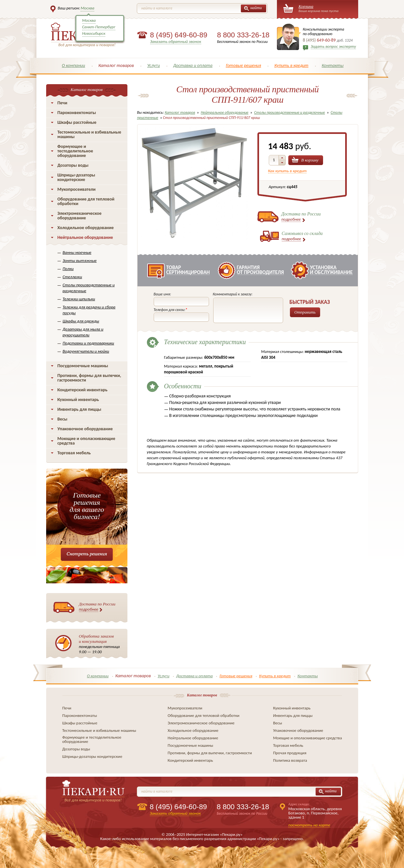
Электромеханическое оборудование (80, 216)
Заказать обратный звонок (176, 41)
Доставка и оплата (193, 65)
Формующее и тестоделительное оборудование (75, 151)
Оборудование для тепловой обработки (86, 201)
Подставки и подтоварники (89, 343)
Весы (63, 419)
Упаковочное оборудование (85, 429)
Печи (63, 103)
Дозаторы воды (73, 165)
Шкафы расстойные (77, 122)
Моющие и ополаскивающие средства (86, 441)
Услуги (154, 65)
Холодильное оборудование (86, 228)
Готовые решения (244, 65)
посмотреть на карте (309, 825)
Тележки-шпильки (79, 299)
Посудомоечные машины (83, 366)
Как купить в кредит (287, 171)
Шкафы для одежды (81, 321)
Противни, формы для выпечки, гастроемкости (89, 378)
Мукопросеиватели (77, 189)
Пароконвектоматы (77, 113)
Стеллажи (72, 277)
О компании (73, 65)
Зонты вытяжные (80, 260)
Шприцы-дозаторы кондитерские (76, 177)
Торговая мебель (74, 453)
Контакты (333, 65)
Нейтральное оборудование (85, 237)
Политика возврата (290, 760)
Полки (68, 269)
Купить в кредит (291, 65)
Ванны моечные (77, 252)
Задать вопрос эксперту (333, 46)
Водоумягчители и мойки (86, 351)
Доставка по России (97, 607)
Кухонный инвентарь (78, 400)
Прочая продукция (290, 753)
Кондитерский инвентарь (83, 390)
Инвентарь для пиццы (79, 409)
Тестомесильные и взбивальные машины (89, 134)
